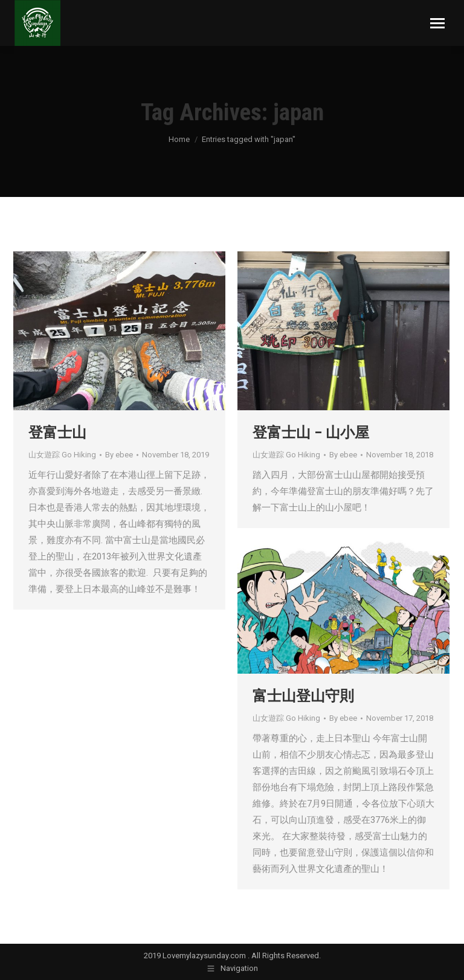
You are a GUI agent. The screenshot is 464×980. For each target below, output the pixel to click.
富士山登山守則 (303, 696)
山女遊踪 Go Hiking (62, 455)
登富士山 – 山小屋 (311, 433)
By (119, 455)
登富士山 (57, 433)
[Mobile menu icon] (437, 23)
